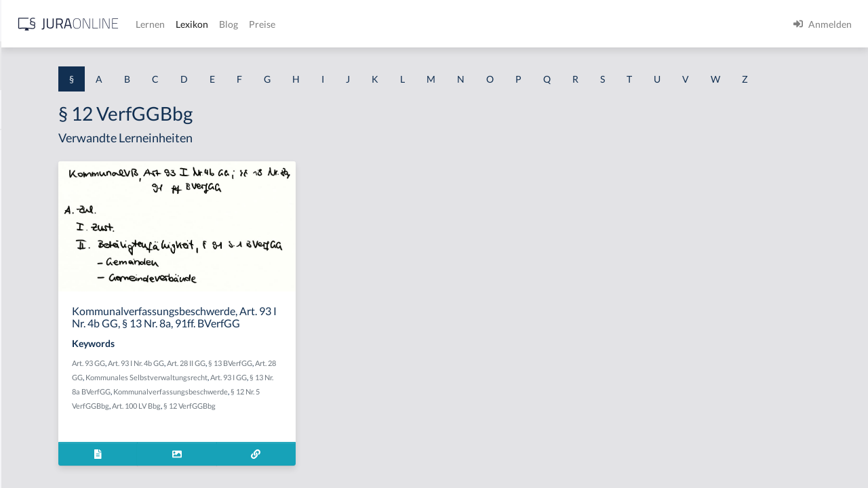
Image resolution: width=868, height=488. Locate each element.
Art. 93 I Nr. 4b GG (305, 401)
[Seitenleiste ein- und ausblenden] (195, 21)
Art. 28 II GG (355, 401)
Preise (478, 24)
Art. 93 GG (257, 401)
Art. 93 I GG (340, 429)
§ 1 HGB (28, 236)
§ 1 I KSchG (35, 419)
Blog (444, 24)
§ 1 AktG (29, 144)
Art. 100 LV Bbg (321, 458)
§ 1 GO (25, 205)
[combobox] (108, 66)
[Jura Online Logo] (284, 24)
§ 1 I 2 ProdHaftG (47, 358)
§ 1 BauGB (33, 175)
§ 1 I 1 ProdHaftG (47, 297)
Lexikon (408, 24)
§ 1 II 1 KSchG (40, 449)
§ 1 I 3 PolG (35, 388)
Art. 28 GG (289, 415)
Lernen (366, 24)
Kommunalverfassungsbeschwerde (330, 444)
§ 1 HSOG (31, 266)
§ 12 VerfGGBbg (374, 458)
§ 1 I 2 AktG (35, 327)
